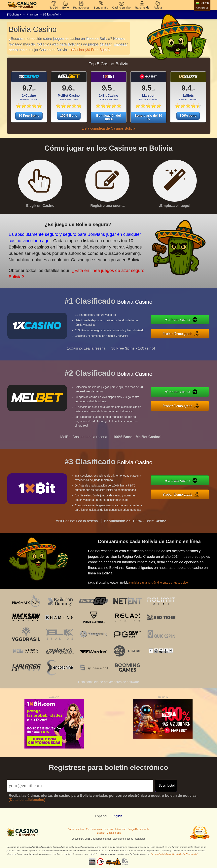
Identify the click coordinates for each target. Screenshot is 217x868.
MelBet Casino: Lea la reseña (84, 442)
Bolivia (14, 14)
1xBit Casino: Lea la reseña (76, 526)
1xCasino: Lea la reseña (86, 353)
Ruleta (158, 8)
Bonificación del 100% (109, 117)
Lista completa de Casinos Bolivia (108, 128)
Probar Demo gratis (182, 333)
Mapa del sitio (114, 833)
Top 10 (54, 8)
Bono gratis (101, 8)
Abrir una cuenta (182, 320)
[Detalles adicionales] (27, 800)
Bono (66, 8)
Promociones (81, 8)
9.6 (67, 88)
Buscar (101, 833)
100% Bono (69, 116)
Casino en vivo (122, 8)
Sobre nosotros (76, 829)
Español (52, 14)
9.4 (186, 88)
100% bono (188, 116)
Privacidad (121, 829)
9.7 (27, 88)
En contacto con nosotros (99, 829)
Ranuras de (142, 8)
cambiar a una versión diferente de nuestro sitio (162, 580)
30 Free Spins (29, 116)
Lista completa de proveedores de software (109, 682)
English (117, 816)
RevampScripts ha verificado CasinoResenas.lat (174, 854)
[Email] (80, 786)
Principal (33, 14)
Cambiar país (202, 8)
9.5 (107, 88)
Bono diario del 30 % (148, 117)
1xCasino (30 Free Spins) (89, 50)
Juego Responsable (139, 829)
